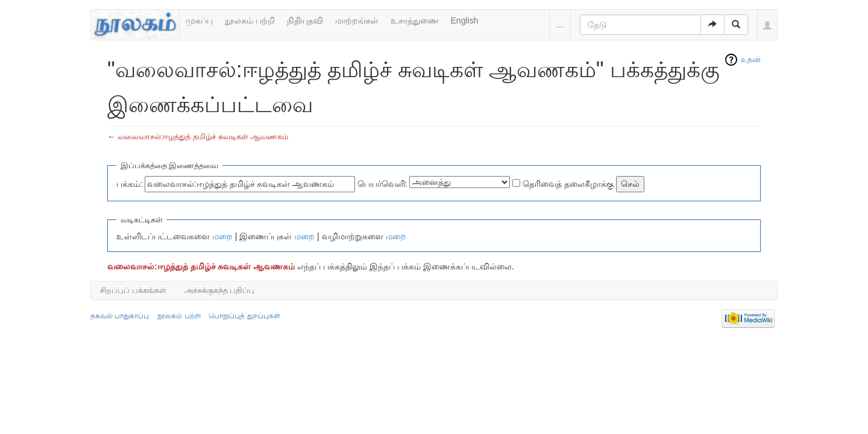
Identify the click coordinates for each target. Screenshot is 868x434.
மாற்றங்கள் (357, 20)
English (465, 20)
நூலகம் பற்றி (250, 20)
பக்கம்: (129, 184)
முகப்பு (199, 20)
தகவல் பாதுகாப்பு (120, 316)
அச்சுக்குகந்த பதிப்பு (220, 290)
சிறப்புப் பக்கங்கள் (133, 290)
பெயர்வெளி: (382, 184)
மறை (222, 236)
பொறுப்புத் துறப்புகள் (244, 316)
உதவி (751, 60)
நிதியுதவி (305, 20)
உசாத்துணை (415, 20)
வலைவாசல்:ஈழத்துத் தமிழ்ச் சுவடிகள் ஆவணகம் (203, 137)
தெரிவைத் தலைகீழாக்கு (568, 184)
